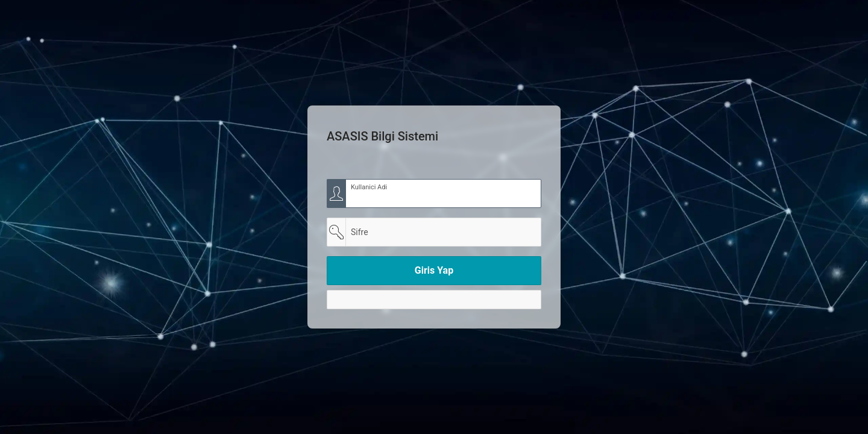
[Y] (434, 300)
